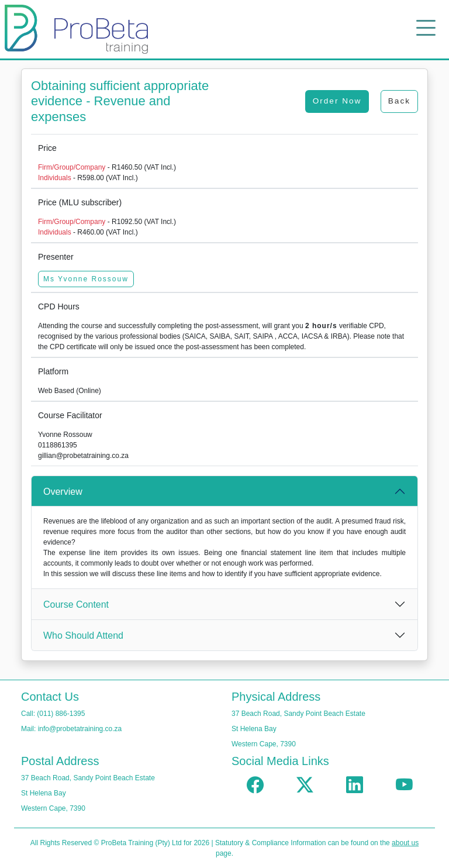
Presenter (56, 257)
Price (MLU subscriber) (80, 202)
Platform (53, 371)
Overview (63, 492)
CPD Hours (59, 306)
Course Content (76, 604)
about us (405, 843)
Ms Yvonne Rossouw (86, 279)
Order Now (337, 101)
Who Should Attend (83, 635)
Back (399, 101)
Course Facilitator (70, 415)
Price (47, 148)
